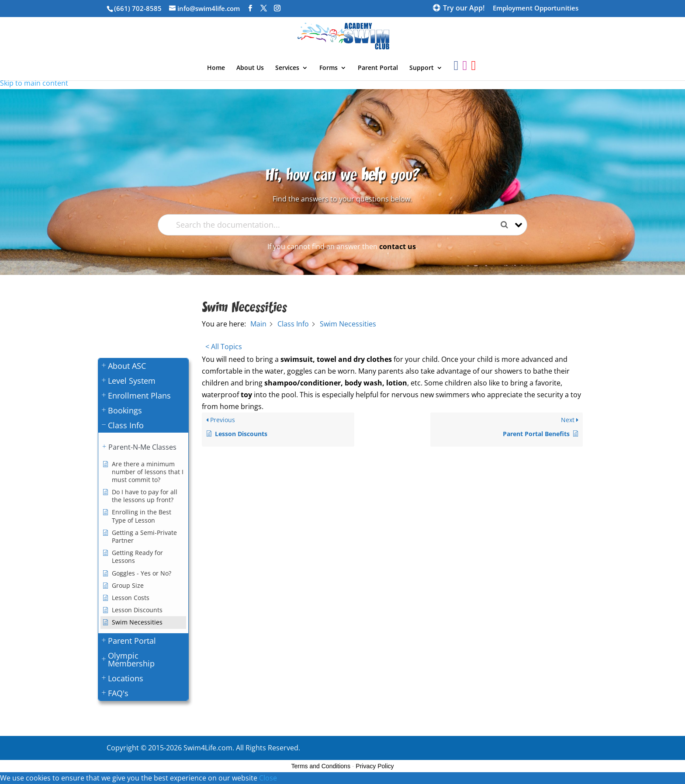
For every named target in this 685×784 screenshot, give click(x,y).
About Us (250, 68)
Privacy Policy (375, 766)
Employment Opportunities (536, 9)
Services (287, 68)
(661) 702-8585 (138, 8)
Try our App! (464, 9)
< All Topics (224, 347)
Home (216, 68)
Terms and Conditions (321, 766)
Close (268, 778)
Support (422, 68)
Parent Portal (378, 68)
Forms (329, 68)
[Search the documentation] (508, 225)
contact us (398, 246)
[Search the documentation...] (335, 225)
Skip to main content (34, 83)
